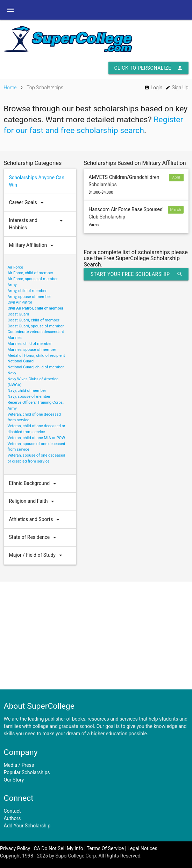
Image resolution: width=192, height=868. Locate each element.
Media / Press (19, 765)
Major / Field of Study (37, 555)
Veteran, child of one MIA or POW (37, 438)
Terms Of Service (105, 848)
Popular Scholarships (27, 772)
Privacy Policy (15, 848)
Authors (12, 818)
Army (12, 285)
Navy (12, 373)
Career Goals (28, 203)
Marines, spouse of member (32, 350)
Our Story (14, 780)
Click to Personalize (148, 68)
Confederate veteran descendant (36, 332)
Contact (12, 811)
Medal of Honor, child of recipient (36, 356)
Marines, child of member (30, 344)
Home (10, 88)
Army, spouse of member (29, 297)
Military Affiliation (33, 245)
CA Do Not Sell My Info (59, 848)
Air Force (16, 267)
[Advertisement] (96, 636)
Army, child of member (27, 291)
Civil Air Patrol (20, 302)
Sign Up (177, 88)
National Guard (21, 361)
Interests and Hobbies (38, 224)
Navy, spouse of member (29, 397)
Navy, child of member (27, 391)
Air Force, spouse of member (33, 279)
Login (153, 88)
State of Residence (34, 537)
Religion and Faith (33, 501)
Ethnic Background (34, 484)
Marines (15, 338)
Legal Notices (143, 848)
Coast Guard (19, 314)
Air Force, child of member (31, 273)
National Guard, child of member (36, 367)
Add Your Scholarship (27, 826)
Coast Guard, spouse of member (36, 326)
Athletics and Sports (36, 520)
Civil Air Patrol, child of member (36, 308)
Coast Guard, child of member (34, 320)
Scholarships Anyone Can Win (37, 181)
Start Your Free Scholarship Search (137, 274)
